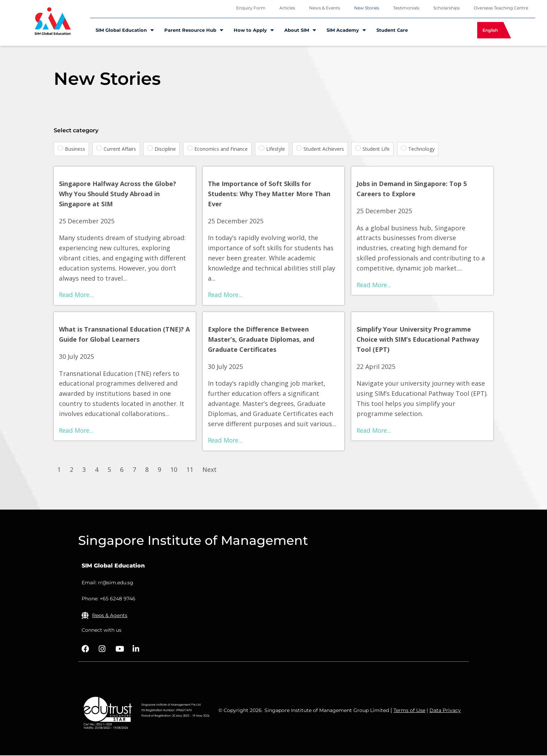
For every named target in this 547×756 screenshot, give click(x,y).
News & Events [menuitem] (325, 8)
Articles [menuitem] (287, 8)
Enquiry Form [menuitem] (251, 8)
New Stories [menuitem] (367, 8)
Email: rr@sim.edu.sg (107, 583)
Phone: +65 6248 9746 (108, 599)
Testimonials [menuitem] (406, 8)
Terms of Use (409, 711)
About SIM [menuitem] (300, 30)
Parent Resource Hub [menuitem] (194, 30)
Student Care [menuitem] (392, 30)
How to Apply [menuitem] (254, 30)
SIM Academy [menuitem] (346, 30)
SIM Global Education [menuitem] (125, 30)
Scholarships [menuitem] (447, 8)
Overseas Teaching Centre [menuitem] (501, 8)
